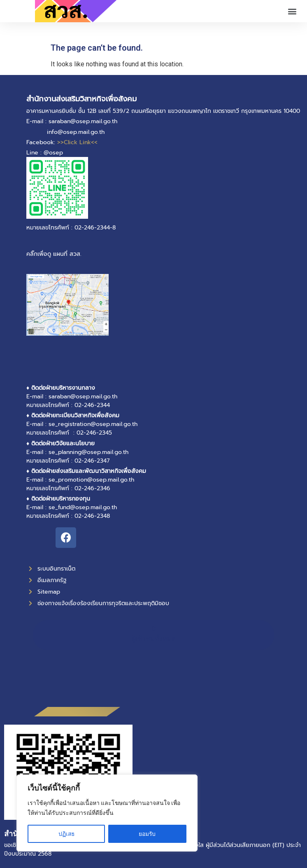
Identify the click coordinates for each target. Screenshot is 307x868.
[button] (292, 11)
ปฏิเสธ (66, 834)
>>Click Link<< (77, 142)
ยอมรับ (147, 834)
